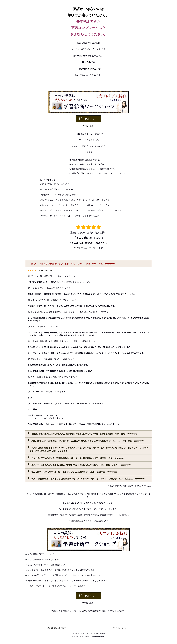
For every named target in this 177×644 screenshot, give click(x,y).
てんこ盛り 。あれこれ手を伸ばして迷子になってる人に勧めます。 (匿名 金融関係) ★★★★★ (78, 472)
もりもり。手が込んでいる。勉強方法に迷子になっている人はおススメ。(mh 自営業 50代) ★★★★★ (81, 460)
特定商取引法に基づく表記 (57, 632)
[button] (88, 265)
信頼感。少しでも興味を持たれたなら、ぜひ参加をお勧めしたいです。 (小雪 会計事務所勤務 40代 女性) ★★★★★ (88, 434)
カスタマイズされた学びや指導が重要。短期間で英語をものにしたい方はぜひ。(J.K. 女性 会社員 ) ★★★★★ (85, 466)
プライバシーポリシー (120, 632)
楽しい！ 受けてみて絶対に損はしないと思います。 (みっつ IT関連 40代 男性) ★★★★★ (76, 265)
